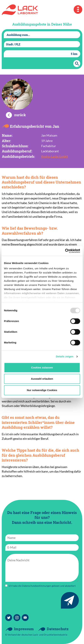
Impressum (24, 629)
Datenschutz (58, 629)
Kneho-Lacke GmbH (55, 157)
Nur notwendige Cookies (42, 390)
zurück (20, 115)
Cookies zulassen (42, 367)
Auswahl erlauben (42, 379)
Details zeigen (65, 356)
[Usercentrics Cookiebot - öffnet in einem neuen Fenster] (65, 251)
